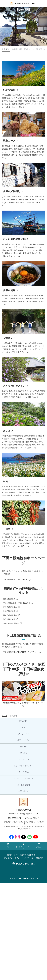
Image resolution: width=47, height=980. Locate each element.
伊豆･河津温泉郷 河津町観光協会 (17, 603)
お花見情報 (17, 49)
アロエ (7, 529)
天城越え (8, 338)
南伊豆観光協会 (9, 599)
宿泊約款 (39, 858)
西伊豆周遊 (9, 290)
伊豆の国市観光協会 (11, 623)
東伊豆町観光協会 (10, 607)
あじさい (8, 430)
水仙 (5, 481)
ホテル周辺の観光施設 (15, 239)
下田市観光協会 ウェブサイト (15, 580)
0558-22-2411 (18, 818)
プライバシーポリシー (13, 858)
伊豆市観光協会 (9, 619)
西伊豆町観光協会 (10, 615)
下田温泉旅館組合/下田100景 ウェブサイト (21, 652)
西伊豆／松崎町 (12, 191)
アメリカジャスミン (14, 386)
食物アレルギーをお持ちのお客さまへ (22, 855)
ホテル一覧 (29, 858)
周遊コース (29, 49)
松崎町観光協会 (9, 611)
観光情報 (6, 49)
